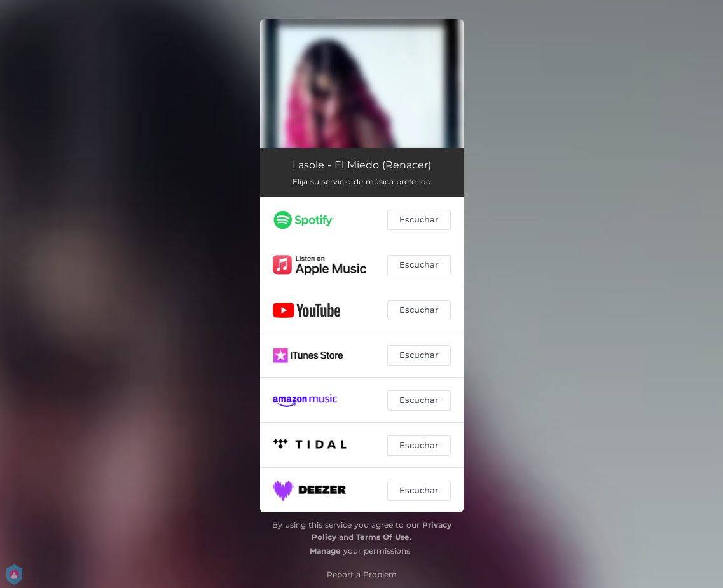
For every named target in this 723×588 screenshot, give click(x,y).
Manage (325, 551)
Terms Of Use (383, 537)
